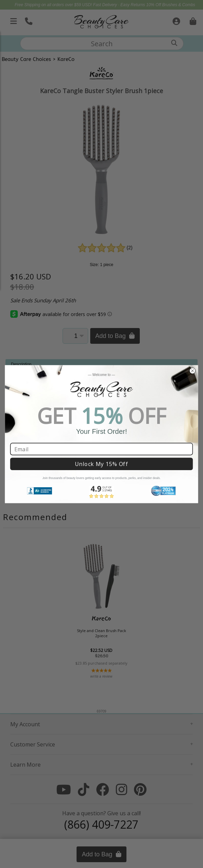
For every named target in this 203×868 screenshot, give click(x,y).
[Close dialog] (192, 370)
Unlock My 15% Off (101, 464)
